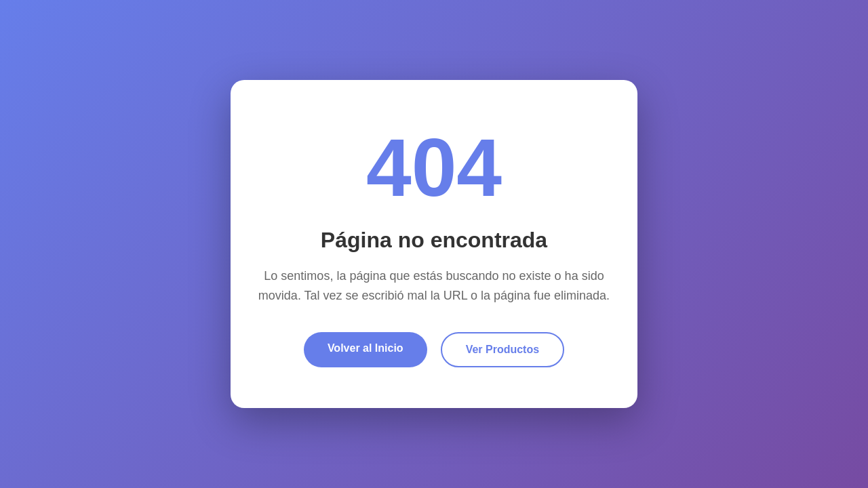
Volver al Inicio (366, 348)
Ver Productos (502, 349)
